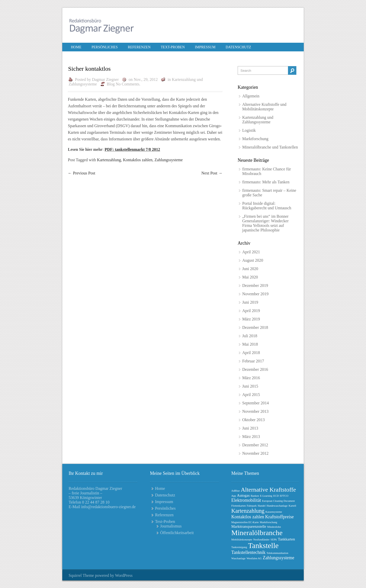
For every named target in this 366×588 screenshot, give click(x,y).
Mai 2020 (250, 277)
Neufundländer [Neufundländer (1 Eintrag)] (261, 540)
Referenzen (139, 47)
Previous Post (82, 173)
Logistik (249, 130)
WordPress (124, 575)
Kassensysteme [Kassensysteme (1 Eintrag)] (274, 512)
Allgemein (251, 96)
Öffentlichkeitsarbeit (177, 533)
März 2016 (251, 378)
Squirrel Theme (81, 575)
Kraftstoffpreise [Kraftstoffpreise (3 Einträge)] (279, 517)
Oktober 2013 (253, 420)
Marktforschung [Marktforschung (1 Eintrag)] (269, 522)
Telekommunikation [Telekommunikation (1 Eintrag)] (277, 553)
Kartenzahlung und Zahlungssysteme (258, 120)
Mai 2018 (250, 344)
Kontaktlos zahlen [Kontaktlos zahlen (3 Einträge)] (248, 517)
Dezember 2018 (255, 327)
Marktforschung (255, 139)
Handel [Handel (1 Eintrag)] (262, 506)
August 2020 (253, 260)
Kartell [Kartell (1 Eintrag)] (293, 506)
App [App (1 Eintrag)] (234, 496)
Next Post (212, 173)
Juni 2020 (250, 269)
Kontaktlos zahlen (138, 160)
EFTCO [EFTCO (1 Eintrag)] (284, 496)
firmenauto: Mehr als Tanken (266, 182)
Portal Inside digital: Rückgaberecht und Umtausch (267, 206)
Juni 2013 (250, 428)
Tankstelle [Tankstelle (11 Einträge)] (263, 546)
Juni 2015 (250, 386)
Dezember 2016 (255, 369)
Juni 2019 (250, 302)
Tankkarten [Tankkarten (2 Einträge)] (286, 539)
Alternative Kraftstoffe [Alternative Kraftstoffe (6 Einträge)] (268, 490)
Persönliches (105, 47)
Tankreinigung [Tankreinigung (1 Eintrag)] (239, 547)
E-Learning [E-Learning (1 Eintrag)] (266, 496)
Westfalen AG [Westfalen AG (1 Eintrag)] (254, 558)
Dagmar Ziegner (105, 79)
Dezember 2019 (255, 285)
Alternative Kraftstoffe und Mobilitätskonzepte (264, 107)
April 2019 (251, 311)
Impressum (205, 47)
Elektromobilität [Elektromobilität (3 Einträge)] (246, 500)
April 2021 (251, 252)
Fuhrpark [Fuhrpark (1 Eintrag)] (252, 506)
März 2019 (251, 319)
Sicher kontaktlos (89, 69)
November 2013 (255, 411)
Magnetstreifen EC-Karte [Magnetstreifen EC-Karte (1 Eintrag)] (245, 522)
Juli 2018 (250, 336)
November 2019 (255, 294)
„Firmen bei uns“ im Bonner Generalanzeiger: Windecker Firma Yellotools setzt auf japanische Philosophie (265, 223)
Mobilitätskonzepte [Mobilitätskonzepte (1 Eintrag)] (242, 540)
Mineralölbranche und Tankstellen (270, 147)
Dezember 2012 (255, 445)
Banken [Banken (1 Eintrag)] (255, 496)
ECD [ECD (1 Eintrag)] (276, 496)
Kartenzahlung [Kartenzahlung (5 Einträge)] (248, 511)
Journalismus (171, 526)
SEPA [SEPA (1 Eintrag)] (274, 540)
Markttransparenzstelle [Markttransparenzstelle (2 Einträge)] (249, 526)
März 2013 (251, 437)
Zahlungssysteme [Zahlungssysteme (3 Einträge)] (279, 558)
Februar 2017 (253, 361)
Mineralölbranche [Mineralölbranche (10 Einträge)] (257, 533)
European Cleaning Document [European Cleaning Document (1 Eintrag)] (278, 501)
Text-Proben (173, 47)
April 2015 (251, 395)
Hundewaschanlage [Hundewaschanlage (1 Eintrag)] (277, 506)
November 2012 (255, 453)
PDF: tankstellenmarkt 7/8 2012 (132, 149)
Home (76, 47)
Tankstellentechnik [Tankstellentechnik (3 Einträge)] (248, 552)
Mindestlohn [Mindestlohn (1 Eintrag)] (274, 527)
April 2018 (251, 353)
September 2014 (255, 403)
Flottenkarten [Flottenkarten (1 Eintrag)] (239, 506)
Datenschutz (238, 47)
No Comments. (128, 84)
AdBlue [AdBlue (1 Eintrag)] (235, 491)
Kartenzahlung (109, 160)
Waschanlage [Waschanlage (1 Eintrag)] (238, 558)
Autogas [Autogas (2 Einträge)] (243, 495)
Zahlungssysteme (169, 160)
